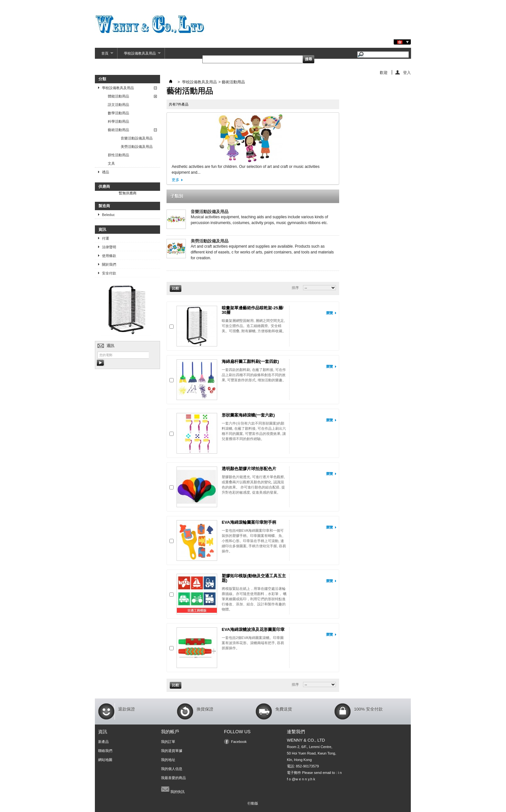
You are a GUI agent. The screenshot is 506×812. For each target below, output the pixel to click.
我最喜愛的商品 (173, 778)
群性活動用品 (118, 155)
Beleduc (108, 215)
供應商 (104, 187)
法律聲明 (109, 247)
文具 (111, 163)
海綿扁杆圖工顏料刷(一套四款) (250, 361)
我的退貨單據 (172, 751)
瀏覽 (329, 313)
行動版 (253, 803)
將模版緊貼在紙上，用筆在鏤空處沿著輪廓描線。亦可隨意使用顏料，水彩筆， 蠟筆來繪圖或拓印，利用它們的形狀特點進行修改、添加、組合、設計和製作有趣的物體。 (254, 599)
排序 (295, 288)
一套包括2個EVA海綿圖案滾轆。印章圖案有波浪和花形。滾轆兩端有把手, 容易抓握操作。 (253, 643)
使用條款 (109, 256)
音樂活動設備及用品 (137, 138)
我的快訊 (173, 789)
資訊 (102, 230)
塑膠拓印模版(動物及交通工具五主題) (254, 578)
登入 (407, 72)
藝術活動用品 (118, 130)
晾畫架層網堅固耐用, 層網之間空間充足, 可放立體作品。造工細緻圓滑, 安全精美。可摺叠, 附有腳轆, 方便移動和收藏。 (254, 326)
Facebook (239, 742)
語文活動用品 (118, 105)
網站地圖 (105, 760)
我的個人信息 (172, 769)
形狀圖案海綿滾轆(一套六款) (248, 415)
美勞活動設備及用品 (137, 147)
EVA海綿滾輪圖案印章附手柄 (249, 522)
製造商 (104, 206)
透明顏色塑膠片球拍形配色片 (249, 469)
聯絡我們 (105, 751)
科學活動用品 (118, 121)
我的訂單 (168, 742)
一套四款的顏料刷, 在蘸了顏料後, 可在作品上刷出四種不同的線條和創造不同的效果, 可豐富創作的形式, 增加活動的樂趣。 (254, 375)
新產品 (103, 742)
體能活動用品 (118, 96)
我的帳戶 (170, 732)
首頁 (104, 55)
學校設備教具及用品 (139, 55)
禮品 (106, 172)
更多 (176, 180)
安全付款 (109, 273)
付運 (106, 238)
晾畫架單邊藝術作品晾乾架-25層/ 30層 (253, 310)
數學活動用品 (118, 113)
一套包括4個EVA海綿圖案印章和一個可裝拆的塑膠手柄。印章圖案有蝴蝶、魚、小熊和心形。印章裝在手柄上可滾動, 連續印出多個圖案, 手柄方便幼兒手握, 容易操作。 (254, 541)
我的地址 (168, 760)
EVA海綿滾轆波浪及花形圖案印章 (253, 629)
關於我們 (109, 264)
